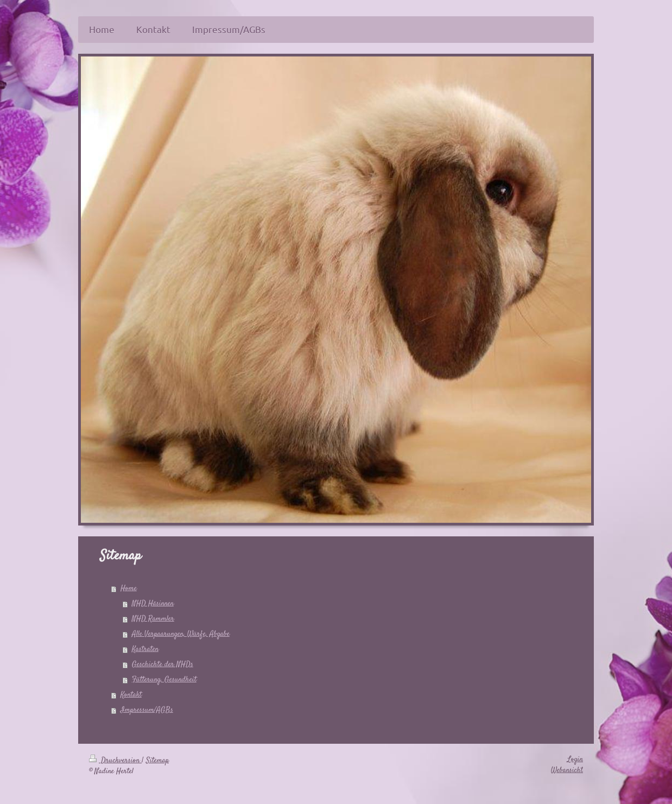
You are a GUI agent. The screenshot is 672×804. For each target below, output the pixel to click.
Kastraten (145, 649)
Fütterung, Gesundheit (164, 680)
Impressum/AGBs (147, 710)
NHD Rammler (153, 619)
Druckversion (115, 761)
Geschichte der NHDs (163, 664)
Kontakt (131, 695)
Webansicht (567, 770)
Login (575, 759)
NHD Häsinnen (153, 604)
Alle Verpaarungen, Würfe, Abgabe (181, 634)
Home (129, 588)
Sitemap (157, 761)
